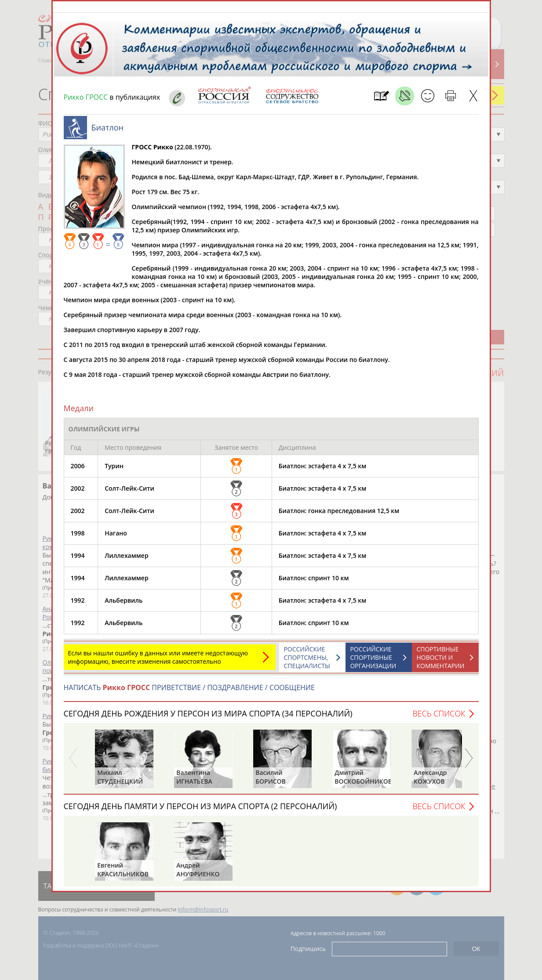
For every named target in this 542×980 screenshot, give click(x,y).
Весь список (439, 718)
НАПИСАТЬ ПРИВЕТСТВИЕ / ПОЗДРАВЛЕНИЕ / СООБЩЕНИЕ (189, 692)
